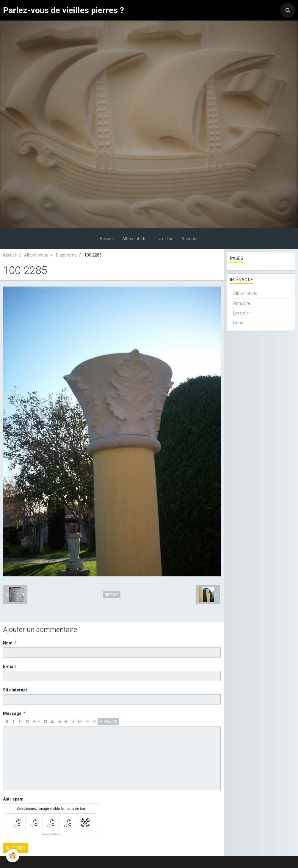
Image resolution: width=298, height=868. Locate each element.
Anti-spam (13, 799)
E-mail (9, 666)
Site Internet (15, 690)
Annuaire (190, 239)
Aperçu (108, 721)
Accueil (106, 239)
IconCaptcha (50, 834)
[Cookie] (13, 856)
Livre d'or (164, 239)
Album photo (134, 239)
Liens (238, 323)
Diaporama (66, 255)
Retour (112, 595)
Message (12, 713)
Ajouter (16, 848)
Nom (8, 643)
